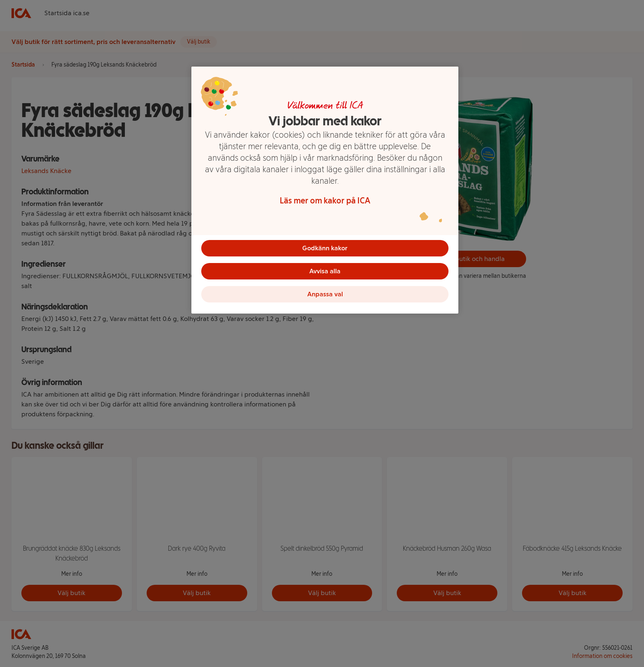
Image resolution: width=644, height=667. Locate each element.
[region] (325, 190)
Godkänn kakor (325, 248)
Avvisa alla (325, 271)
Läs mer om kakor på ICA (325, 201)
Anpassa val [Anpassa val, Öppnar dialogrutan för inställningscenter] (325, 294)
